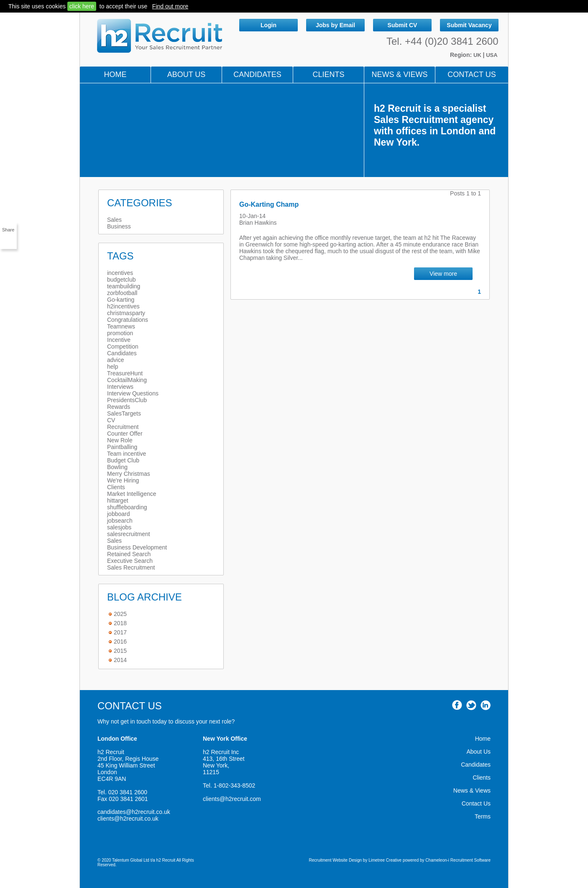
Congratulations (128, 320)
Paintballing (122, 447)
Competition (123, 346)
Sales (114, 220)
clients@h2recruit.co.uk (128, 819)
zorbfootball (122, 293)
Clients (328, 74)
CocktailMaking (127, 380)
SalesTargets (124, 413)
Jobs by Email (335, 25)
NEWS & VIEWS (399, 74)
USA (492, 55)
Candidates (257, 74)
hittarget (118, 500)
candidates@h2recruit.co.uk (134, 812)
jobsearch (120, 521)
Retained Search (129, 554)
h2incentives (123, 306)
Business (119, 226)
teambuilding (124, 286)
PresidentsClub (127, 400)
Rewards (119, 407)
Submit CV (403, 25)
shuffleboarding (127, 507)
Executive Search (130, 561)
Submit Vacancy (469, 25)
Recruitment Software (470, 860)
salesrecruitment (129, 534)
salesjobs (119, 527)
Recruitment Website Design (336, 860)
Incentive (119, 340)
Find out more (170, 6)
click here (82, 6)
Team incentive (127, 454)
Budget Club (123, 460)
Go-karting (121, 300)
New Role (120, 440)
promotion (120, 333)
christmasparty (126, 313)
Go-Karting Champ (269, 204)
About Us (187, 74)
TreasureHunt (125, 373)
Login (268, 25)
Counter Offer (125, 434)
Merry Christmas (129, 474)
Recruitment (123, 427)
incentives (120, 273)
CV (111, 420)
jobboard (119, 514)
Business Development (137, 547)
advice (115, 360)
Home (115, 74)
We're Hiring (123, 480)
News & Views (472, 790)
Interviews (120, 387)
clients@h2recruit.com (232, 799)
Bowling (117, 467)
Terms (483, 816)
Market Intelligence (132, 494)
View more (443, 274)
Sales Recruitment (131, 567)
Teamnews (121, 326)
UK (478, 55)
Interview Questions (133, 393)
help (112, 367)
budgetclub (121, 280)
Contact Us (472, 74)
